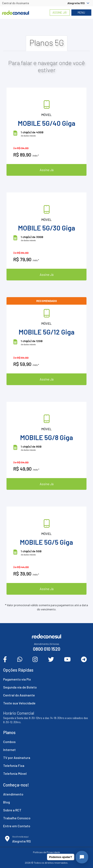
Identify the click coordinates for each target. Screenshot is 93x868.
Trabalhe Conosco (17, 818)
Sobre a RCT (12, 810)
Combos (9, 742)
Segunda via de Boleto (20, 687)
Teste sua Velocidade (19, 703)
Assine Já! (60, 12)
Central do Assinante (16, 3)
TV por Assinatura (17, 758)
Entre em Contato (17, 826)
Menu (81, 12)
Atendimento (13, 794)
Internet (9, 750)
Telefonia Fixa (14, 766)
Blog (7, 802)
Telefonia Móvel (15, 773)
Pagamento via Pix (17, 679)
